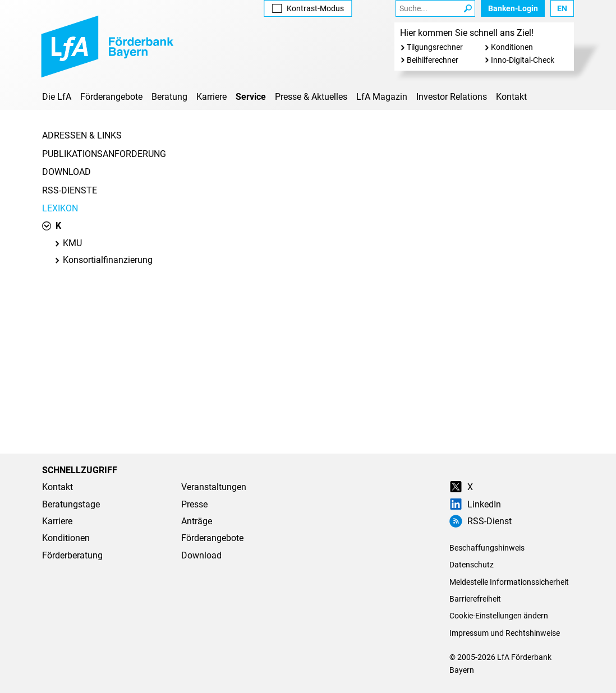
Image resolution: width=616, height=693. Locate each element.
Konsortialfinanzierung (103, 260)
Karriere (212, 97)
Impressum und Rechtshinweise (505, 633)
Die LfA (57, 97)
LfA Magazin (382, 97)
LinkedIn (475, 504)
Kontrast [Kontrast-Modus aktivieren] (308, 8)
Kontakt (511, 97)
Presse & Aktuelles (311, 97)
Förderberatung (72, 555)
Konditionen (512, 47)
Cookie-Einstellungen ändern (499, 616)
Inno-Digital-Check (523, 60)
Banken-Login (513, 8)
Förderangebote (111, 97)
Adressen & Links (82, 135)
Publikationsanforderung (104, 154)
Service (251, 97)
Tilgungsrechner (435, 47)
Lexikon (60, 208)
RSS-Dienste (70, 190)
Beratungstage (71, 504)
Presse (194, 504)
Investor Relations (452, 97)
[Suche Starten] (468, 8)
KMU (68, 243)
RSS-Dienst (481, 521)
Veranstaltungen (214, 487)
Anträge (197, 521)
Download (66, 172)
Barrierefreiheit (475, 599)
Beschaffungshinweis (487, 548)
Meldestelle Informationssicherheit (509, 582)
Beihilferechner (433, 60)
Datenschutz (472, 565)
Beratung (169, 97)
